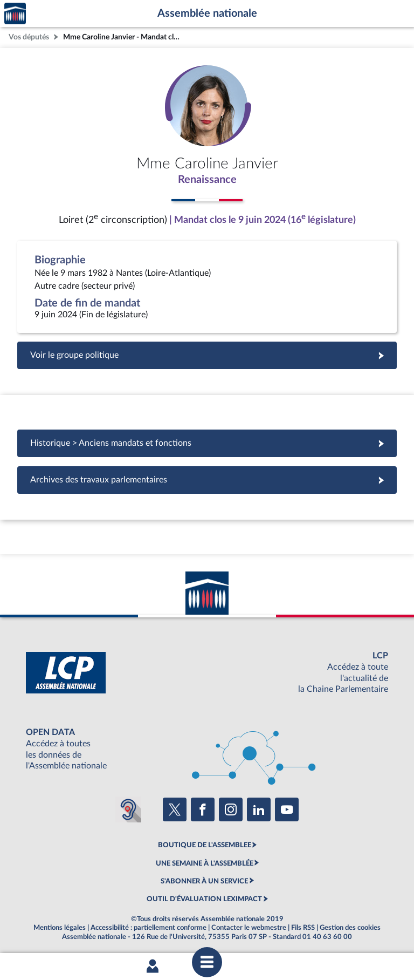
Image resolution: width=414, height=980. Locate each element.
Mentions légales (60, 928)
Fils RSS (303, 928)
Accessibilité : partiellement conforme (149, 928)
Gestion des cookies (350, 928)
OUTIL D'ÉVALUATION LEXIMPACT (204, 899)
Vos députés (29, 37)
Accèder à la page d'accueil (15, 14)
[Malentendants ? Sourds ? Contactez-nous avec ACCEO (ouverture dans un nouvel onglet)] (128, 809)
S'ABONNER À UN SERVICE (204, 881)
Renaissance (207, 180)
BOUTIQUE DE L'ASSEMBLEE (205, 845)
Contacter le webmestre (249, 928)
